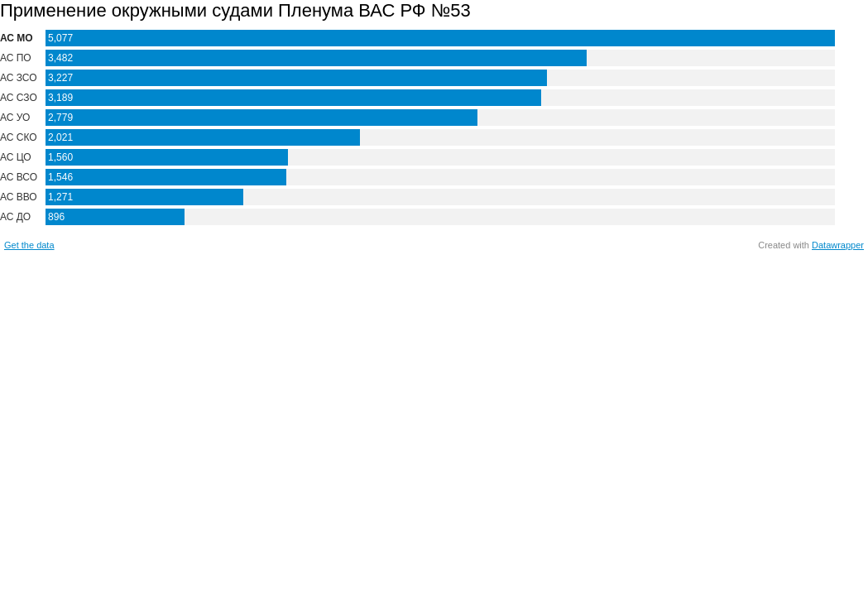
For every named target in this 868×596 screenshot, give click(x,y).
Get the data (29, 245)
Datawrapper (838, 245)
